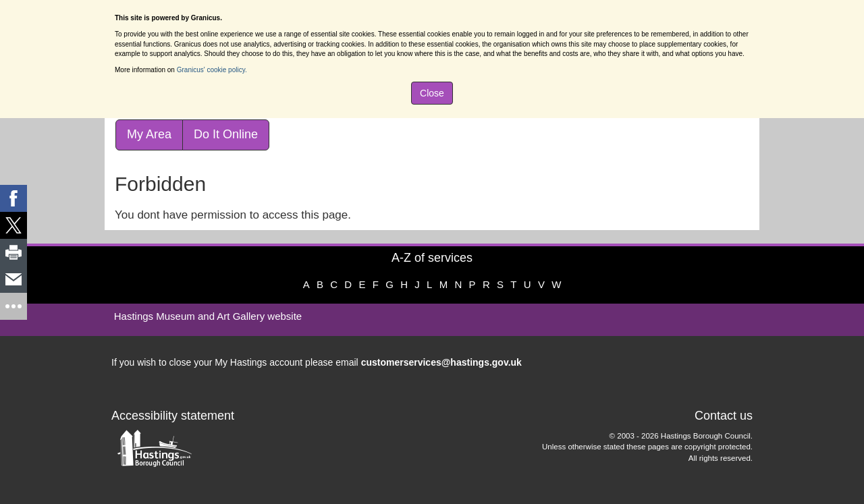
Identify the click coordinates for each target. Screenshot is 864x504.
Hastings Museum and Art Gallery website (208, 316)
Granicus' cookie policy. (212, 70)
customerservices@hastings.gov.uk (441, 362)
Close (432, 93)
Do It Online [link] (226, 134)
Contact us (724, 416)
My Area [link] (149, 134)
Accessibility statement (173, 416)
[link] (13, 198)
